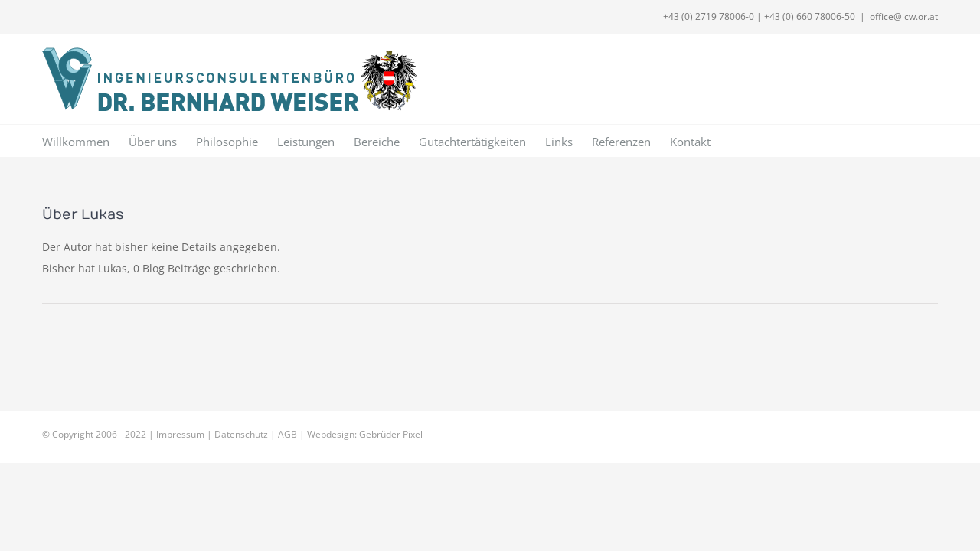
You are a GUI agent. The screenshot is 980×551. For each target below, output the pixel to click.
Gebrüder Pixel (391, 434)
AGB (287, 434)
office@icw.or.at (904, 16)
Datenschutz (241, 434)
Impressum (180, 434)
